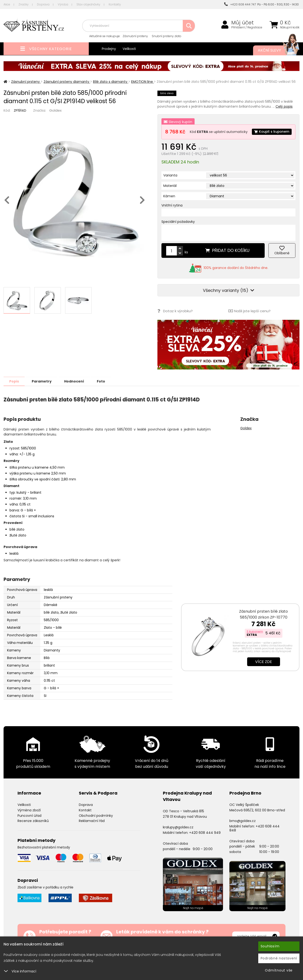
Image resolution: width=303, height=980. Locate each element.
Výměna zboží (29, 819)
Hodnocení (76, 390)
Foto (104, 390)
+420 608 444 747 (240, 4)
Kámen (169, 205)
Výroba (63, 4)
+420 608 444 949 (205, 841)
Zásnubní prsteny (135, 36)
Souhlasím (270, 946)
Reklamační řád (92, 829)
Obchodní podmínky (96, 824)
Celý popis (284, 106)
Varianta (170, 184)
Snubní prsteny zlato (167, 36)
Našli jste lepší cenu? (250, 320)
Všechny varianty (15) (229, 299)
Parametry (43, 390)
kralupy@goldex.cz (178, 836)
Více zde (264, 670)
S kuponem (255, 640)
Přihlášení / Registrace (247, 27)
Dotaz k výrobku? (175, 320)
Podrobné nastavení (279, 958)
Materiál (170, 194)
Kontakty (115, 4)
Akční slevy (274, 50)
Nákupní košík (290, 27)
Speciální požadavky (178, 230)
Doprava (43, 4)
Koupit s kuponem (186, 141)
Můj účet (243, 23)
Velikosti (129, 49)
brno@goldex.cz (243, 829)
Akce (7, 4)
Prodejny (109, 49)
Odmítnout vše (279, 970)
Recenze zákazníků (33, 829)
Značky (24, 4)
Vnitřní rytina (172, 214)
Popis (15, 390)
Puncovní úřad (29, 824)
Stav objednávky (88, 4)
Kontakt (85, 819)
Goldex (55, 110)
